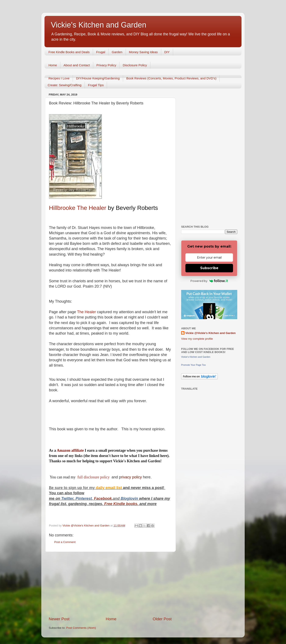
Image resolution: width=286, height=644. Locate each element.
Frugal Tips (96, 85)
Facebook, (103, 499)
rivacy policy (132, 477)
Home (53, 65)
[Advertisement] (110, 584)
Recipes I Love (59, 78)
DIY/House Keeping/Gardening (98, 78)
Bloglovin (130, 499)
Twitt (66, 499)
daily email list (109, 488)
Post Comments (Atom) (81, 628)
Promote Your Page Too (193, 365)
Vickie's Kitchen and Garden (99, 25)
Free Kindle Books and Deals (69, 52)
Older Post (162, 619)
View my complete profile (197, 339)
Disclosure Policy (135, 65)
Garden (117, 52)
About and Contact (77, 65)
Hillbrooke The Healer (78, 208)
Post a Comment (65, 542)
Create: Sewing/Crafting (65, 85)
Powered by (209, 281)
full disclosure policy (94, 477)
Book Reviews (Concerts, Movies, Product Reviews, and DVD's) (171, 78)
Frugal (101, 52)
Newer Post (59, 619)
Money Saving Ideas (143, 52)
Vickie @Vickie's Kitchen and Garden (210, 333)
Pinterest (84, 499)
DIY (167, 52)
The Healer (87, 312)
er (72, 499)
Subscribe (209, 268)
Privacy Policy (106, 65)
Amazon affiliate (70, 450)
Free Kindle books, (121, 504)
